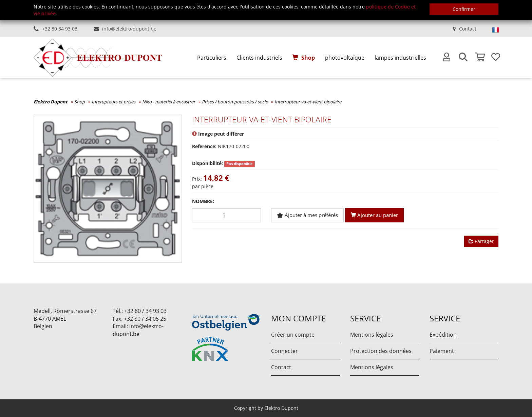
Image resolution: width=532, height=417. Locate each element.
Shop (308, 58)
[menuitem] (212, 58)
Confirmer (464, 9)
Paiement (442, 351)
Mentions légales (372, 335)
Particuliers (212, 58)
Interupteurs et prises (113, 102)
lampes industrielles (400, 58)
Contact (468, 29)
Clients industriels (259, 58)
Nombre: (203, 201)
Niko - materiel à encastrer (169, 102)
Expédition (443, 335)
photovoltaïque (345, 58)
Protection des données (381, 351)
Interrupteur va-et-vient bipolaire (308, 102)
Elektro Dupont (51, 102)
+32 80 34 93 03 (60, 29)
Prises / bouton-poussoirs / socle (235, 102)
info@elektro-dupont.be (129, 29)
